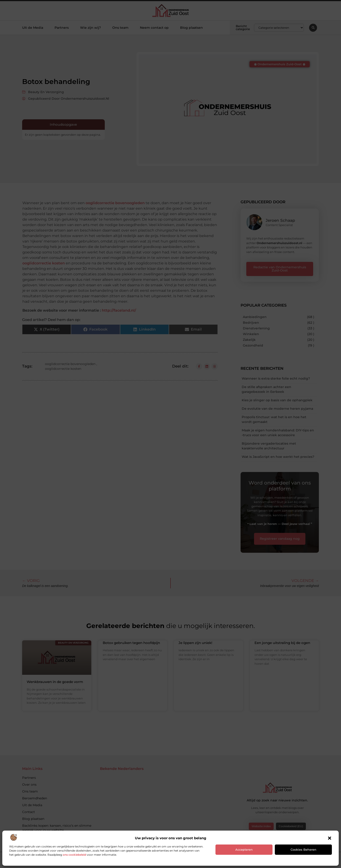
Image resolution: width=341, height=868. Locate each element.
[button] (330, 838)
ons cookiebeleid (74, 855)
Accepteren (244, 850)
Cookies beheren (303, 850)
